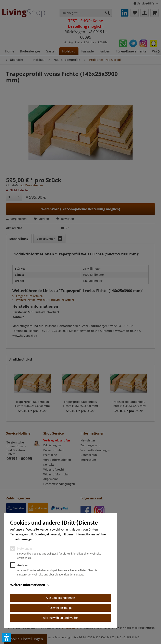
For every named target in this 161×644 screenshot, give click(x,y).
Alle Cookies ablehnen (60, 598)
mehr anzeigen (23, 539)
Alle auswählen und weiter (61, 618)
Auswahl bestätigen (60, 608)
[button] (7, 637)
